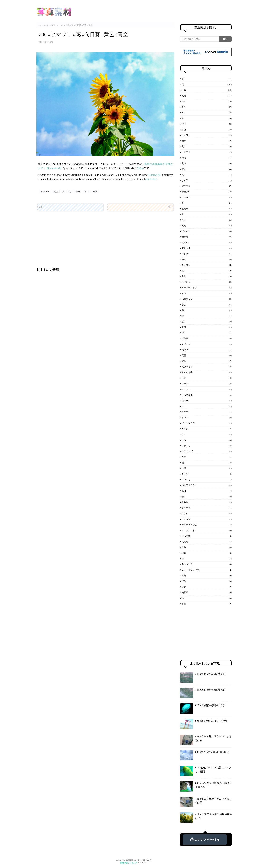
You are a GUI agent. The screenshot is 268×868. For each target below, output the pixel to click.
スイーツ (207, 344)
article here (151, 179)
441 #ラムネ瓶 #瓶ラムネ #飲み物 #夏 (213, 801)
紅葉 (207, 587)
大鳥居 (207, 542)
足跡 (207, 604)
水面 (207, 553)
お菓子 (207, 338)
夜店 (207, 355)
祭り (207, 220)
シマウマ (207, 519)
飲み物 (207, 502)
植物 (78, 192)
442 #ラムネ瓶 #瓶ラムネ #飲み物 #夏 (213, 738)
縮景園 (207, 592)
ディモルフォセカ (207, 570)
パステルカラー (207, 485)
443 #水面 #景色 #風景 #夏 (210, 674)
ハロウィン (207, 299)
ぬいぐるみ (207, 367)
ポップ (207, 350)
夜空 (207, 163)
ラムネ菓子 (207, 395)
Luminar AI (155, 175)
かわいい (207, 192)
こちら (140, 168)
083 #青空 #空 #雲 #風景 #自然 (212, 752)
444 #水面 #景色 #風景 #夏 (210, 690)
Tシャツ (207, 231)
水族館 (207, 180)
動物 (207, 141)
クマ (207, 434)
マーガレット (207, 530)
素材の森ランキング (129, 863)
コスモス (207, 152)
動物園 (207, 237)
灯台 (207, 581)
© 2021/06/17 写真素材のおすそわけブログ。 (134, 860)
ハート (207, 384)
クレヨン (207, 265)
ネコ (207, 293)
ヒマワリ (51, 25)
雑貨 (207, 361)
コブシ (207, 513)
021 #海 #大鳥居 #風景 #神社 (211, 721)
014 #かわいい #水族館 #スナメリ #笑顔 (213, 770)
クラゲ (207, 474)
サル (207, 440)
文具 (207, 276)
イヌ (207, 378)
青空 (86, 192)
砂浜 (207, 124)
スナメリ (207, 446)
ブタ (207, 457)
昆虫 (207, 491)
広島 (207, 575)
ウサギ (207, 412)
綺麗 (95, 192)
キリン (207, 429)
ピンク (207, 254)
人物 (207, 225)
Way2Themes (143, 863)
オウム (207, 417)
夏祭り (207, 209)
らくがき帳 (207, 372)
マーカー (207, 389)
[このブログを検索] (200, 39)
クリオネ (207, 508)
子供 (207, 305)
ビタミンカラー (207, 423)
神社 (207, 259)
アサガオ (207, 248)
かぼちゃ (207, 282)
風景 (207, 96)
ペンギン (207, 197)
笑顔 (207, 468)
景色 (207, 547)
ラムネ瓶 (207, 536)
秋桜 (207, 158)
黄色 (56, 192)
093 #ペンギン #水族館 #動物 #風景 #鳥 (213, 785)
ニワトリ (207, 480)
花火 (207, 169)
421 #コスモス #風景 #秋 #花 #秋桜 (213, 816)
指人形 (207, 400)
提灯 (207, 271)
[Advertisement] (105, 239)
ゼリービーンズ (207, 525)
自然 (207, 327)
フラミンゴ (207, 451)
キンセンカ (207, 564)
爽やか (207, 242)
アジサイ (207, 186)
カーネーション (207, 288)
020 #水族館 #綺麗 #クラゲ (210, 705)
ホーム (42, 25)
